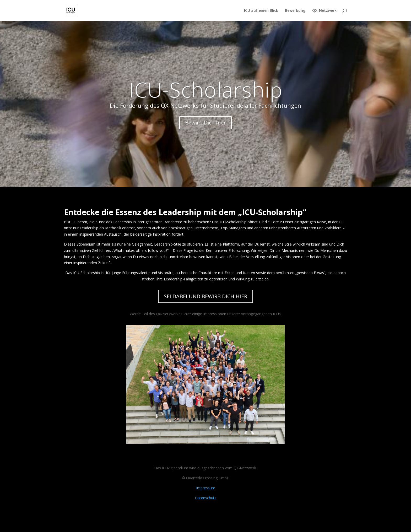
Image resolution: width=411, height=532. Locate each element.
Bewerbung (295, 11)
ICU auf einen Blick (261, 11)
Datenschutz (206, 498)
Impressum (206, 488)
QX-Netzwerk (324, 11)
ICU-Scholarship (206, 89)
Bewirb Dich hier (206, 123)
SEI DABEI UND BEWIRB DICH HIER (206, 296)
